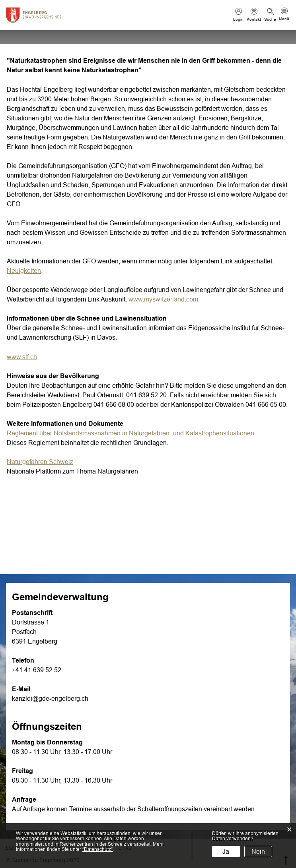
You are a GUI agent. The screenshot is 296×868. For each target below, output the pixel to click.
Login (238, 19)
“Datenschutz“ (97, 849)
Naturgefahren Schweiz (44, 462)
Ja (226, 852)
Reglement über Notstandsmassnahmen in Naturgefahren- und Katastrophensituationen (130, 433)
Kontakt (254, 19)
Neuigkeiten (24, 271)
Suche (270, 19)
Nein (258, 852)
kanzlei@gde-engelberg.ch (50, 699)
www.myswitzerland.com (167, 299)
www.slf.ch (26, 357)
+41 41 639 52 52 (37, 670)
